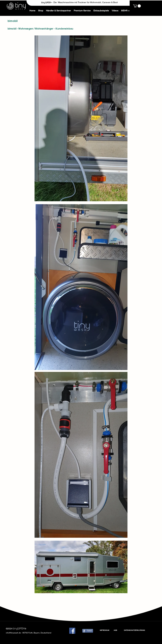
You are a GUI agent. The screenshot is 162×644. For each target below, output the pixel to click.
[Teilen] (88, 631)
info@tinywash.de (13, 633)
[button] (126, 11)
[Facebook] (72, 631)
